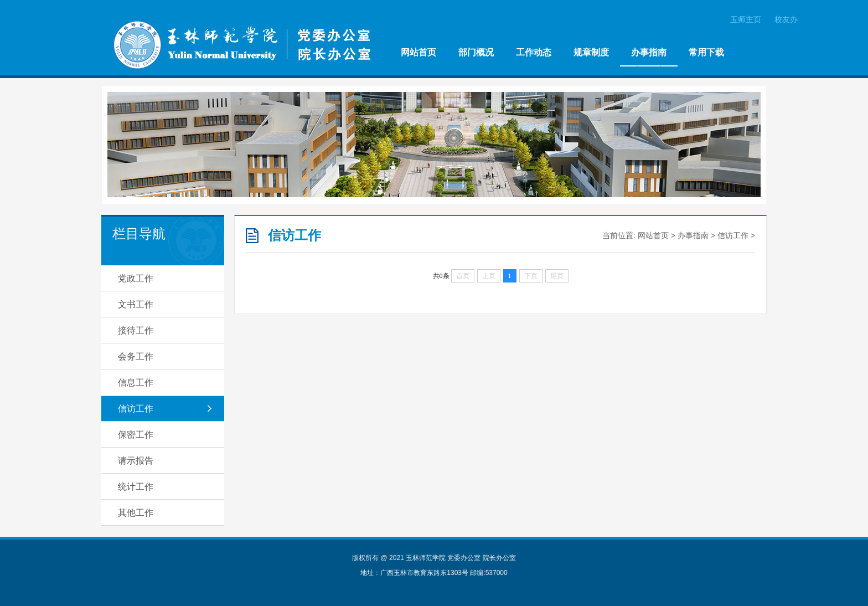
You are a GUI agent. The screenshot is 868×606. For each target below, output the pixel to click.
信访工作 (136, 409)
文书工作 (136, 304)
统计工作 (136, 487)
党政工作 (136, 278)
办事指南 (649, 52)
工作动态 (534, 52)
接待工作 (136, 330)
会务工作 (136, 356)
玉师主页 (746, 19)
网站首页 (418, 52)
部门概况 (476, 52)
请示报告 (136, 461)
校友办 (786, 19)
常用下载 (706, 52)
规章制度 (591, 52)
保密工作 (136, 435)
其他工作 (136, 513)
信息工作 (136, 382)
